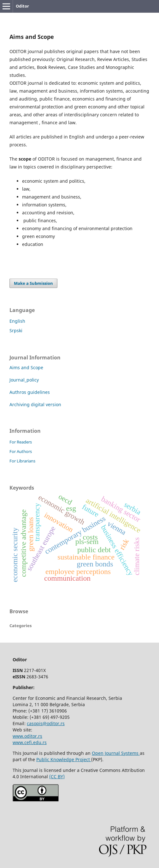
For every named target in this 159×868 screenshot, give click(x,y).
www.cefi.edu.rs (30, 742)
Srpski (16, 330)
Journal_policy (24, 380)
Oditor (22, 6)
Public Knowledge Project (64, 759)
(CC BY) (57, 776)
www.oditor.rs (27, 736)
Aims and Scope (26, 367)
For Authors (21, 451)
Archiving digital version (37, 404)
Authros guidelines (30, 392)
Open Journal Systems (116, 753)
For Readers (21, 442)
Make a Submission (33, 283)
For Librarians (22, 461)
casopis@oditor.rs (46, 723)
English (17, 321)
